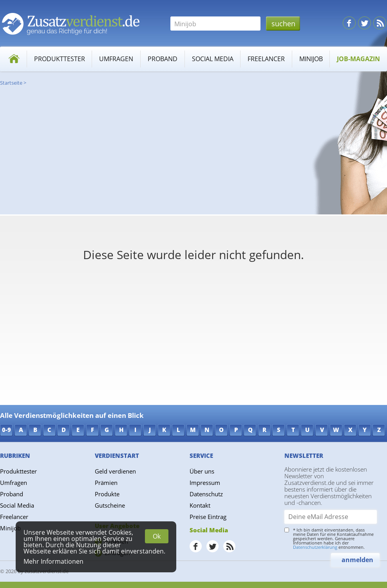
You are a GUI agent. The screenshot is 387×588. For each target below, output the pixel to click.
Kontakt (200, 505)
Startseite (11, 83)
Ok (157, 536)
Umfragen (116, 59)
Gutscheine (110, 505)
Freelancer (266, 59)
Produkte (107, 494)
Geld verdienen (115, 471)
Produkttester (60, 59)
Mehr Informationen (53, 561)
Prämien (106, 483)
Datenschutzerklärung (315, 547)
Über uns (202, 471)
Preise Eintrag (208, 517)
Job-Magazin (358, 59)
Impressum (205, 483)
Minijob (311, 59)
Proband (163, 59)
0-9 (6, 430)
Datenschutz (206, 494)
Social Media (213, 59)
